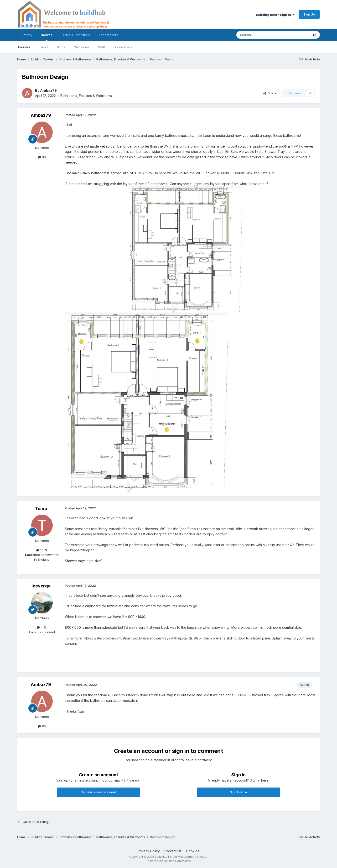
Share (270, 93)
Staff (101, 47)
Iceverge (41, 586)
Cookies (193, 851)
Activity (27, 35)
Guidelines (82, 47)
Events (44, 47)
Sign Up (309, 14)
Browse (47, 37)
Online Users (123, 47)
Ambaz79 (48, 90)
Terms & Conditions (76, 35)
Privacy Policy (149, 851)
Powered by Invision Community (168, 861)
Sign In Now (238, 792)
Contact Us (173, 851)
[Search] (261, 35)
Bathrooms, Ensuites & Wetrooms (86, 96)
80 (42, 157)
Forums (24, 47)
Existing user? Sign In (275, 15)
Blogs (61, 47)
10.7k (42, 550)
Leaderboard (109, 35)
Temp (41, 509)
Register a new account (98, 792)
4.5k (42, 627)
